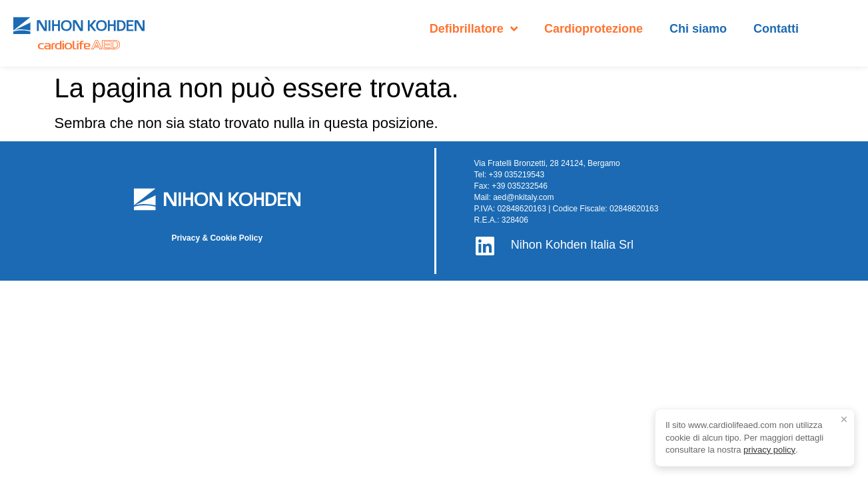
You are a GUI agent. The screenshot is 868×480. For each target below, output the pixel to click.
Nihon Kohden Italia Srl (572, 245)
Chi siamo (698, 29)
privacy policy (769, 450)
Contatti (776, 29)
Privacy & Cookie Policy (217, 238)
